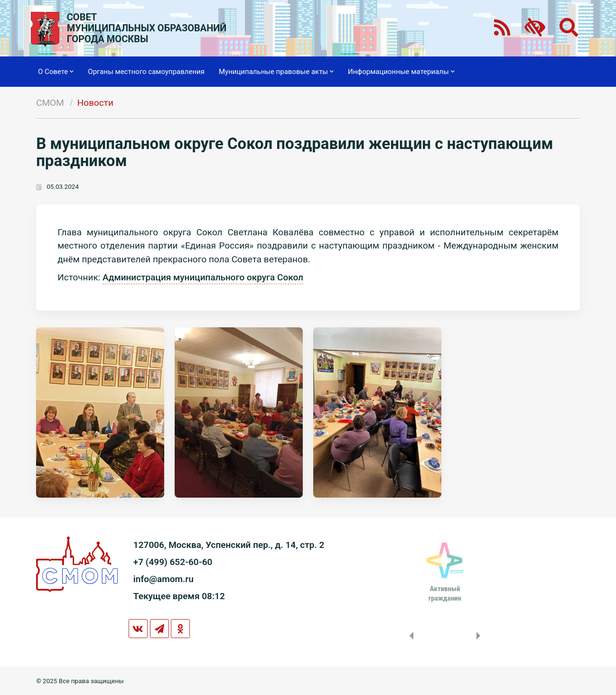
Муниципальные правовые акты (276, 72)
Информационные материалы (401, 72)
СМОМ (50, 103)
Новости (95, 103)
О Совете (56, 72)
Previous (410, 636)
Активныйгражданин (445, 593)
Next (480, 636)
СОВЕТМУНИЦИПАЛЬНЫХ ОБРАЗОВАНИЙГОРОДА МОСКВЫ (147, 28)
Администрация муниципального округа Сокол (203, 277)
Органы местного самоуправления (146, 72)
